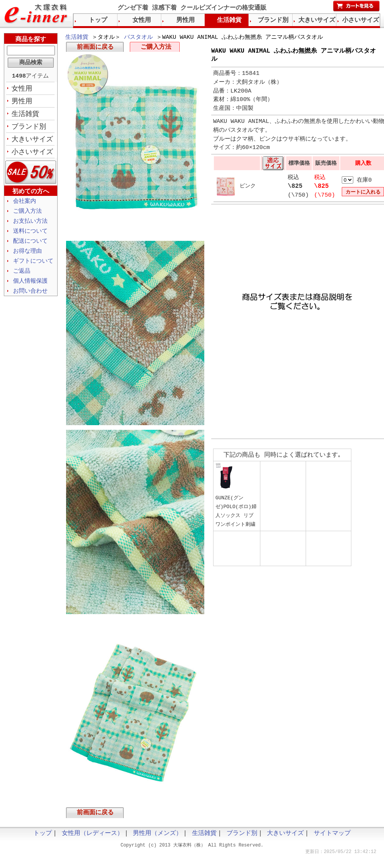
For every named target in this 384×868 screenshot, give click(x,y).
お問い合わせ (30, 298)
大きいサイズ (32, 142)
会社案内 (25, 204)
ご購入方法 (156, 48)
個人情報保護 (30, 287)
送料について (30, 235)
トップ (98, 20)
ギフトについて (33, 267)
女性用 (22, 89)
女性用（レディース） (93, 836)
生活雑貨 (77, 38)
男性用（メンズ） (157, 836)
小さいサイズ (32, 155)
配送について (30, 246)
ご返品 (22, 277)
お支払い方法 (30, 225)
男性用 (22, 103)
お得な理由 (27, 256)
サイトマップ (332, 836)
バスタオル (138, 38)
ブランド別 (29, 129)
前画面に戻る (95, 48)
